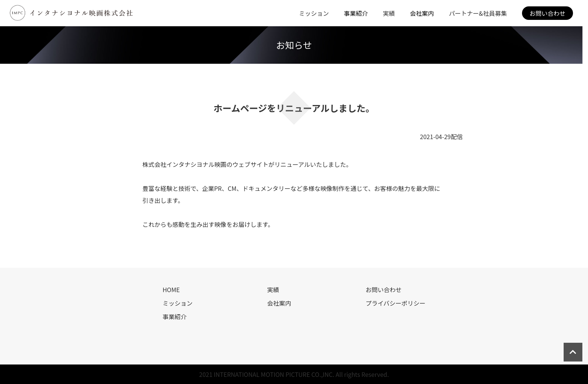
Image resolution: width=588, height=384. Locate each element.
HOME (171, 289)
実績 (389, 13)
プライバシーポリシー (396, 303)
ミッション (314, 13)
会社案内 (279, 303)
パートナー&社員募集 (478, 13)
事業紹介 (174, 316)
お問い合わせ (547, 13)
